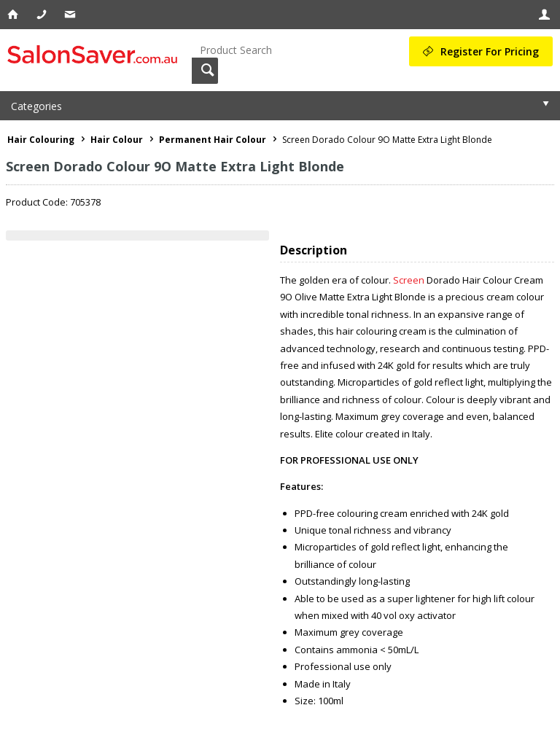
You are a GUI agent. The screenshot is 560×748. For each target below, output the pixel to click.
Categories (36, 106)
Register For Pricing (490, 51)
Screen (409, 280)
